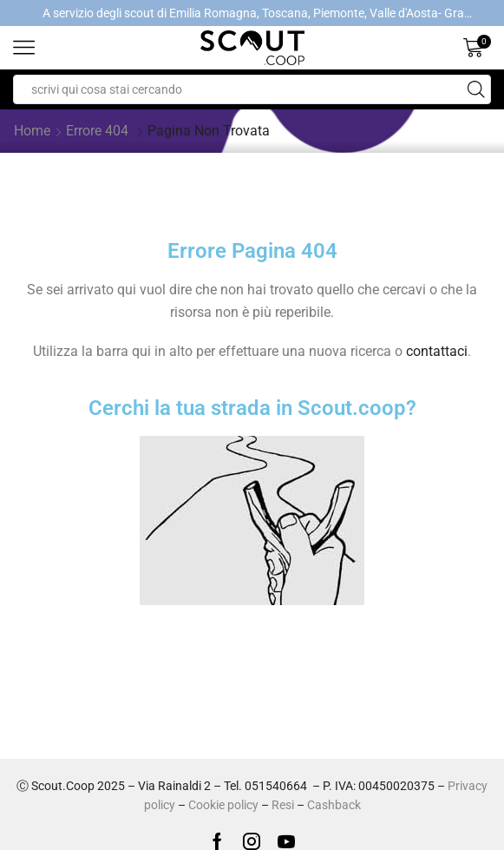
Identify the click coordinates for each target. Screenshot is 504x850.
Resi (283, 805)
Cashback (334, 805)
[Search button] (476, 89)
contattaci (437, 351)
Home (32, 131)
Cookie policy (223, 805)
